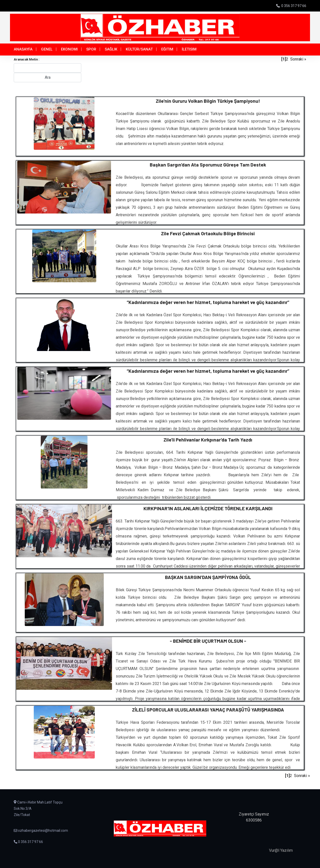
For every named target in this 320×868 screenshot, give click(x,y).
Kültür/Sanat (139, 49)
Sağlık (111, 49)
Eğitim (167, 49)
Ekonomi (69, 49)
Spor (91, 49)
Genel (47, 49)
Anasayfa (23, 49)
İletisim (189, 49)
